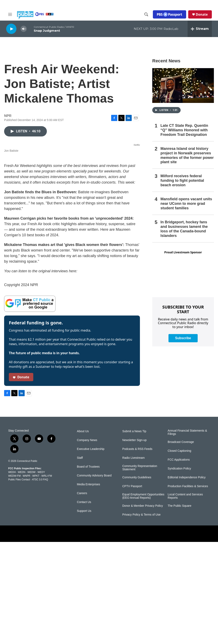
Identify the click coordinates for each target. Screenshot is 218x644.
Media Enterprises (88, 586)
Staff (80, 560)
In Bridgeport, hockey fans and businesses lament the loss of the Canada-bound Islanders (184, 229)
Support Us (84, 613)
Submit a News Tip (134, 533)
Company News (87, 542)
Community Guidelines (137, 579)
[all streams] (200, 29)
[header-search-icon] (146, 14)
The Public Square (179, 608)
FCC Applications (179, 562)
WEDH (12, 574)
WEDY (41, 574)
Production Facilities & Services (188, 588)
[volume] (24, 29)
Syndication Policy (179, 571)
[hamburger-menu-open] (10, 14)
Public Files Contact (19, 582)
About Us (83, 533)
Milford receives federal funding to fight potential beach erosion (182, 181)
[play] (11, 29)
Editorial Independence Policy (187, 579)
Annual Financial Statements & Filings (187, 534)
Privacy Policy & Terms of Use (141, 617)
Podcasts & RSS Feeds (137, 551)
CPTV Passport (132, 588)
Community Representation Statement (140, 570)
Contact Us (84, 604)
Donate (202, 14)
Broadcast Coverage (181, 544)
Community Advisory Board (94, 578)
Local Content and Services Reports (185, 598)
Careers (82, 595)
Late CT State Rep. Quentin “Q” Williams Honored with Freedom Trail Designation (184, 130)
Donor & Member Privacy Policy (143, 608)
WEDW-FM (14, 578)
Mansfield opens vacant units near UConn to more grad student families (186, 204)
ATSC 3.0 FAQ (40, 582)
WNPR (26, 578)
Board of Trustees (88, 569)
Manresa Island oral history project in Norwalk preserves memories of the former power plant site (187, 155)
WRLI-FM (47, 578)
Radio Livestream (133, 560)
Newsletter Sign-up (134, 542)
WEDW (31, 574)
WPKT (36, 578)
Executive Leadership (91, 551)
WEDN (22, 574)
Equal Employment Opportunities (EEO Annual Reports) (143, 598)
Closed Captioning (179, 553)
